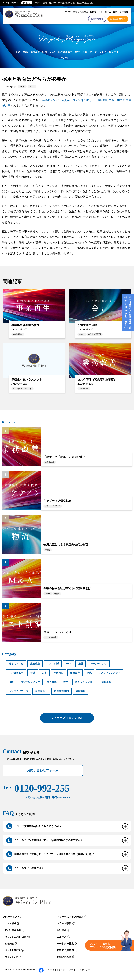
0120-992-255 (42, 791)
